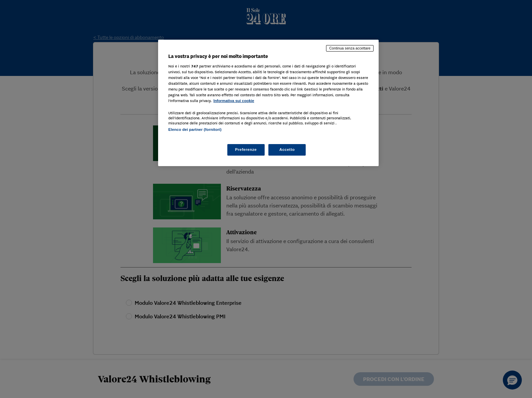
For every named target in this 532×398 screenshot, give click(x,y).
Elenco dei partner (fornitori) (195, 130)
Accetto (287, 150)
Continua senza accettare (350, 48)
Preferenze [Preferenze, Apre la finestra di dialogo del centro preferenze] (246, 150)
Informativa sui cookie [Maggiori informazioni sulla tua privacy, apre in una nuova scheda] (234, 101)
